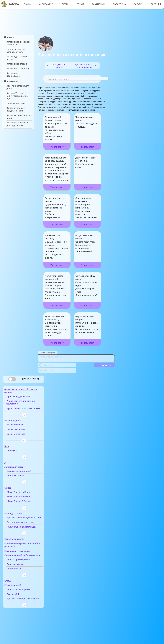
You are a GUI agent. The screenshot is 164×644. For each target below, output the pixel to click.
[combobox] (78, 79)
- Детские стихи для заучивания (21, 613)
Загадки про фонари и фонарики (18, 43)
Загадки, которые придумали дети (16, 109)
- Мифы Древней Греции (23, 505)
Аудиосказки (46, 4)
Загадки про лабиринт (18, 68)
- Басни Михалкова (20, 438)
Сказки (27, 4)
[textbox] (78, 79)
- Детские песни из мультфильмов (20, 523)
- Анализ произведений (23, 572)
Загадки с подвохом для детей (19, 117)
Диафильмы (97, 4)
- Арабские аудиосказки (23, 398)
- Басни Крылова (19, 429)
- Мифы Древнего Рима (23, 501)
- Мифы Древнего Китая (23, 496)
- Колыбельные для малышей (20, 535)
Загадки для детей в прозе (17, 58)
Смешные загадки (16, 103)
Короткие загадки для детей (18, 87)
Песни (65, 4)
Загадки (137, 4)
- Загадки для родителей (23, 475)
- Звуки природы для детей (24, 529)
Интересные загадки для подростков (17, 124)
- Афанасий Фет (18, 607)
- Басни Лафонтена (20, 434)
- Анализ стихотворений (23, 602)
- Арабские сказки (20, 577)
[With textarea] (76, 358)
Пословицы (118, 4)
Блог (152, 4)
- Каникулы (16, 454)
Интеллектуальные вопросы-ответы (16, 50)
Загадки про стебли (17, 64)
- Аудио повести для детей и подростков (25, 404)
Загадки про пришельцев (13, 74)
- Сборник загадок (20, 480)
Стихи (80, 4)
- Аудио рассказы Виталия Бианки (24, 411)
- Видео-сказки (18, 582)
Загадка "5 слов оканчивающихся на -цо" (17, 96)
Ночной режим (30, 379)
